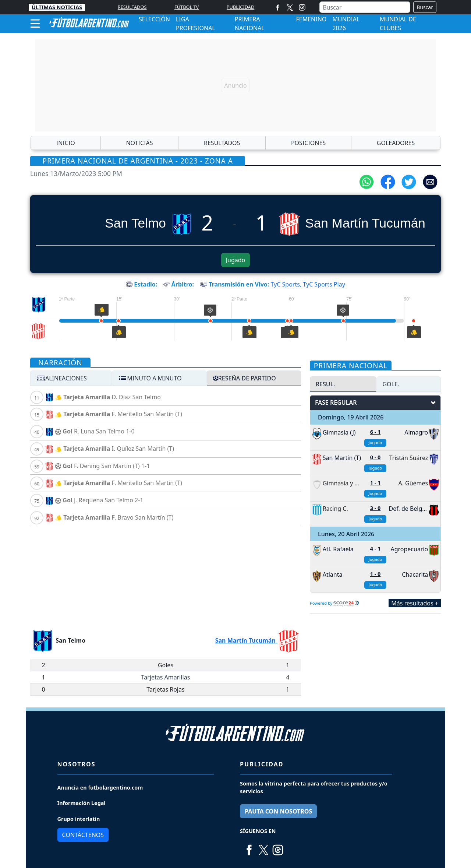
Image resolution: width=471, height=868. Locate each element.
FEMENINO (311, 19)
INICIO (66, 143)
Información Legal (82, 803)
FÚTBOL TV (187, 7)
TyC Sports (285, 284)
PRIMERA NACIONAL (250, 24)
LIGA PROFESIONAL (196, 24)
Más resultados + (415, 603)
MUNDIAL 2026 (346, 24)
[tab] (71, 378)
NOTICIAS (139, 143)
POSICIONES (308, 143)
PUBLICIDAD (241, 7)
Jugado (236, 260)
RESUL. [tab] (325, 384)
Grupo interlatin (79, 819)
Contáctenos (83, 835)
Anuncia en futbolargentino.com (100, 788)
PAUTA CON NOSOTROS (278, 811)
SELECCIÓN (154, 19)
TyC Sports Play (324, 284)
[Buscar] (365, 7)
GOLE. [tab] (391, 384)
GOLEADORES (396, 143)
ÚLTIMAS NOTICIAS (57, 7)
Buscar (425, 7)
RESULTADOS (132, 7)
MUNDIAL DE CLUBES (398, 24)
